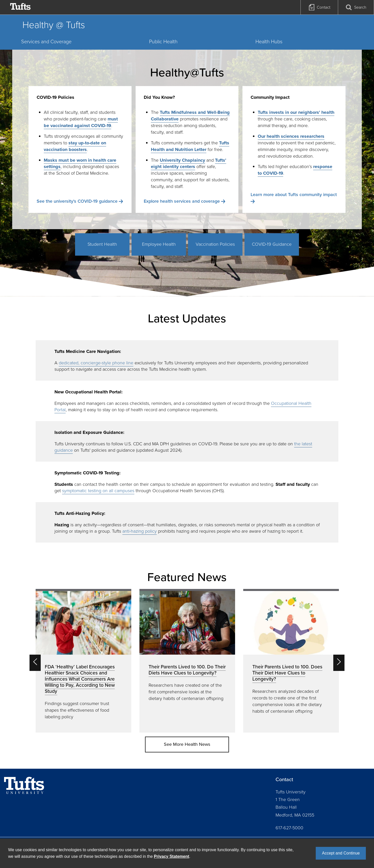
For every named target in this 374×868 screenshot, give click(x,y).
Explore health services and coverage (182, 201)
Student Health (102, 244)
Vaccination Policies (215, 244)
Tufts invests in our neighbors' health (296, 112)
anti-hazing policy (140, 531)
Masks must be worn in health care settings (80, 163)
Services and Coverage (46, 42)
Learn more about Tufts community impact (294, 195)
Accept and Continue (341, 853)
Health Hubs (269, 42)
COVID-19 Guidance (272, 244)
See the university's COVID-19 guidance (77, 201)
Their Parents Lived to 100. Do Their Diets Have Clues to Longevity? (187, 670)
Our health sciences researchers (291, 136)
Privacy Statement (172, 856)
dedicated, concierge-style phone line (96, 363)
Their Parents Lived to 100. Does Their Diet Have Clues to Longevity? (287, 673)
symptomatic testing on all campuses (98, 491)
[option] (83, 661)
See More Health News (187, 744)
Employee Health (159, 244)
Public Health (163, 42)
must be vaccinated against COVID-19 (81, 122)
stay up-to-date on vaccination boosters (75, 146)
